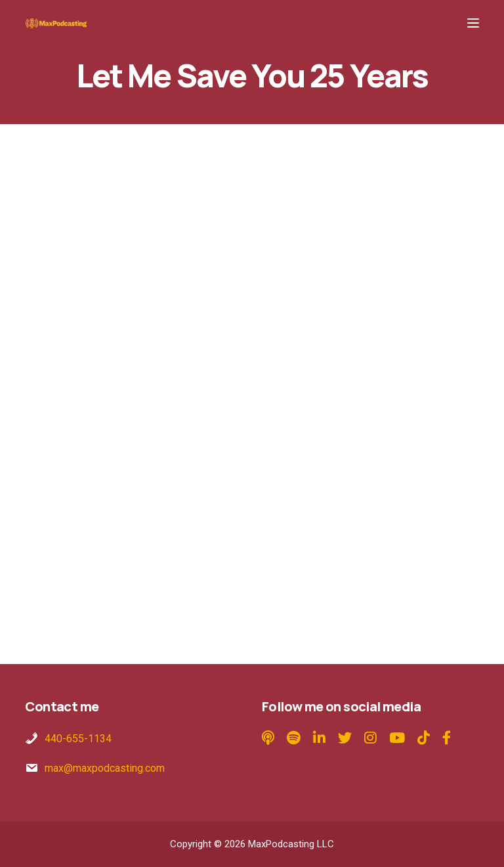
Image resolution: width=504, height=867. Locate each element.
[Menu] (473, 23)
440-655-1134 (78, 739)
